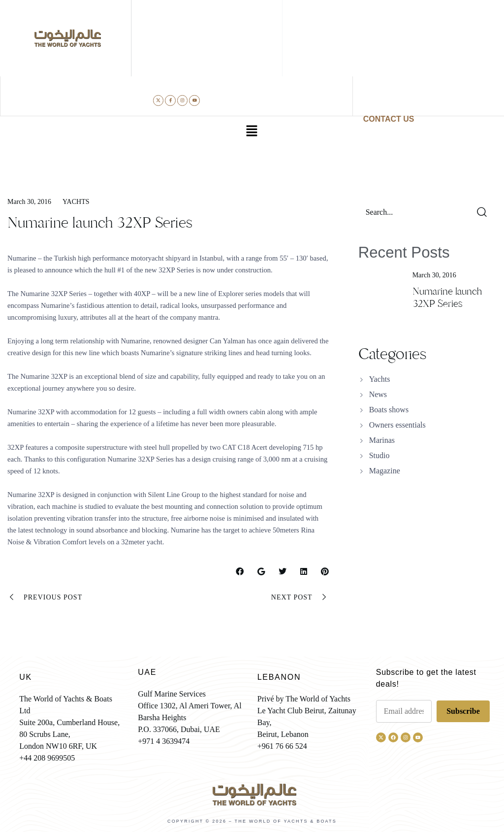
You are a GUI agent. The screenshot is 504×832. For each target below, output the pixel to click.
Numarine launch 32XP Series (447, 298)
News (378, 394)
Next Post (300, 598)
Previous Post (45, 598)
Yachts (76, 202)
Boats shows (389, 410)
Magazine (385, 471)
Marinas (382, 440)
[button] (252, 132)
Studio (379, 455)
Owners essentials (397, 425)
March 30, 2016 (29, 202)
